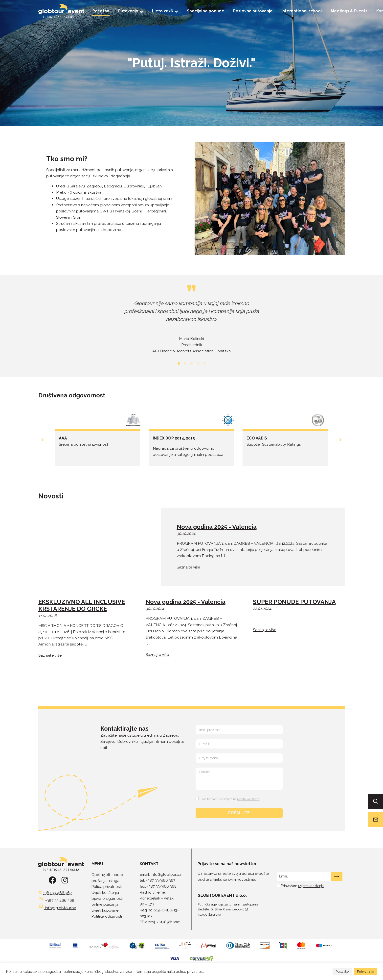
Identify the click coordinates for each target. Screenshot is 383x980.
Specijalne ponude (206, 11)
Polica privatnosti (107, 887)
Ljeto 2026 (165, 11)
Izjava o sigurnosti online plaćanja (107, 902)
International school (302, 11)
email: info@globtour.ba (161, 875)
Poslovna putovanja (253, 11)
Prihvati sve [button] (365, 971)
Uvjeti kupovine (105, 910)
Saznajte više (188, 567)
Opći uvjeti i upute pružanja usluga (107, 878)
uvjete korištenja (248, 799)
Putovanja (131, 11)
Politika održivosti (107, 916)
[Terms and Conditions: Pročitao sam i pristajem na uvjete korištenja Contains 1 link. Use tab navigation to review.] (228, 798)
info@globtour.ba (61, 908)
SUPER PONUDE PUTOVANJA (294, 602)
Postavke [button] (342, 971)
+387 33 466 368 (60, 900)
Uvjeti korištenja (105, 893)
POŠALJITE (239, 813)
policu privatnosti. (191, 971)
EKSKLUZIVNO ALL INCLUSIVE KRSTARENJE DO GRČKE (82, 606)
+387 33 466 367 (57, 893)
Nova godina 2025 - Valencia (217, 527)
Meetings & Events (349, 11)
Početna (101, 11)
